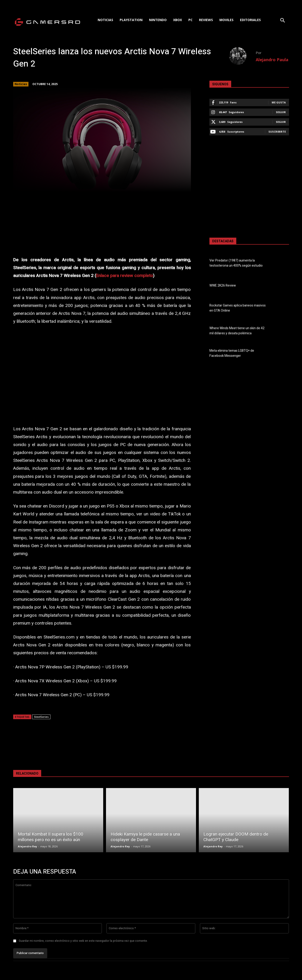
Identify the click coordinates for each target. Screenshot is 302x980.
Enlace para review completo (125, 276)
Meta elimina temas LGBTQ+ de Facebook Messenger (232, 353)
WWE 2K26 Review (223, 286)
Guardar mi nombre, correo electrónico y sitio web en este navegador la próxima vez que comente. (83, 941)
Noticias (21, 84)
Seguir (281, 112)
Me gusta (279, 102)
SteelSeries (41, 717)
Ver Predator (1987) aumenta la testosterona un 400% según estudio (236, 263)
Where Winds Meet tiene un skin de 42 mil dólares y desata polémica (237, 331)
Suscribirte (277, 132)
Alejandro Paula (272, 60)
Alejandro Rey (27, 846)
